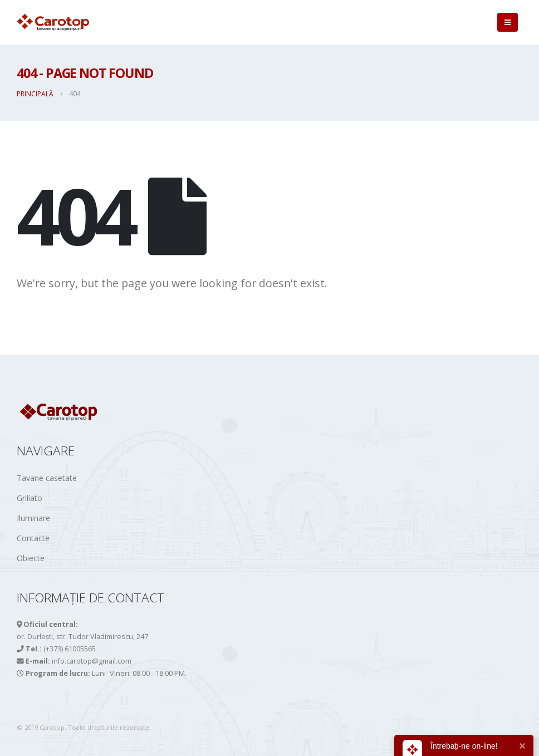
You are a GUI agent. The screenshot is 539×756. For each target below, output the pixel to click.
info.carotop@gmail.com (92, 661)
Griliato (30, 498)
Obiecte (31, 558)
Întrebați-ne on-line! (464, 746)
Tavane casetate (47, 478)
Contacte (33, 538)
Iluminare (33, 518)
